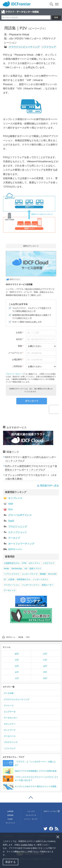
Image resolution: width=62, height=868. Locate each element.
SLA (8, 509)
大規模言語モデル (12, 563)
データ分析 (9, 693)
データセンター (11, 718)
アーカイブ (12, 538)
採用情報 (10, 815)
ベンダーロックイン (31, 585)
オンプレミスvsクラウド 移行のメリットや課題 (36, 786)
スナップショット (15, 532)
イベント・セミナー (31, 819)
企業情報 (10, 811)
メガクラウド (48, 563)
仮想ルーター (48, 585)
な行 (17, 666)
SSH (8, 504)
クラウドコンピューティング (24, 47)
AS (26, 569)
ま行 (17, 672)
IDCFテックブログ (52, 811)
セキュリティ (10, 724)
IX (5, 579)
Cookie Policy (27, 845)
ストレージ (9, 705)
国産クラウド (35, 569)
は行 (45, 666)
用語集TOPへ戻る (49, 486)
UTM (24, 563)
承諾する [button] (10, 862)
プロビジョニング (15, 526)
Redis (6, 569)
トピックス (31, 811)
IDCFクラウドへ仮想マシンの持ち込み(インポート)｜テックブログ (31, 459)
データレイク (10, 590)
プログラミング (11, 742)
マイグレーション (12, 585)
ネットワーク (10, 730)
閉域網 (43, 574)
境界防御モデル (24, 579)
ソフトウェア (49, 47)
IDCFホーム (11, 637)
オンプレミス (13, 498)
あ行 (17, 654)
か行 (45, 654)
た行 (45, 660)
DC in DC (52, 574)
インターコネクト (41, 579)
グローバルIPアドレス (18, 515)
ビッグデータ (10, 712)
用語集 (21, 637)
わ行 (45, 678)
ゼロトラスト (34, 563)
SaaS (9, 521)
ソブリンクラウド (12, 574)
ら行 (17, 678)
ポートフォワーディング (19, 544)
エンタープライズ (30, 574)
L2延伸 (11, 579)
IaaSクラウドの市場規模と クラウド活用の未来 (36, 771)
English (10, 819)
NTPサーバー (13, 549)
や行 (45, 672)
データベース (10, 736)
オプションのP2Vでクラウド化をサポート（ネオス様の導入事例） (31, 477)
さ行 (17, 660)
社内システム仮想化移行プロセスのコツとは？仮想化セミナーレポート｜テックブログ (31, 468)
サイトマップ (10, 823)
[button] (8, 855)
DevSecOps (17, 569)
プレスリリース (31, 815)
